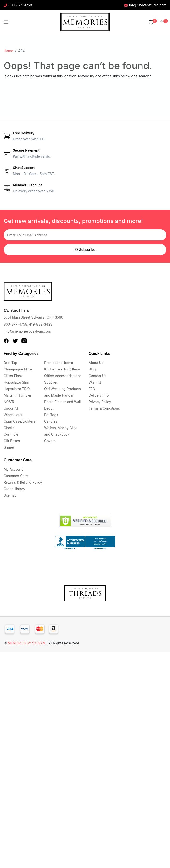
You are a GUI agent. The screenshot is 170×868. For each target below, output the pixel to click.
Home (8, 51)
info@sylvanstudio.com (145, 5)
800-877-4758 (18, 5)
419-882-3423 (41, 324)
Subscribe (85, 250)
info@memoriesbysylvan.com (27, 331)
